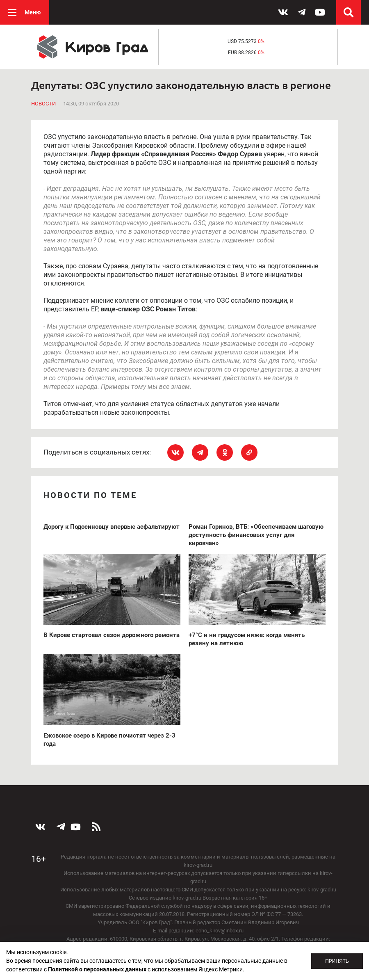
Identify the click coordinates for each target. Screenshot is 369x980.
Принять (337, 961)
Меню (33, 12)
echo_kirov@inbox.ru (220, 931)
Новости (43, 104)
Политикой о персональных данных (97, 969)
